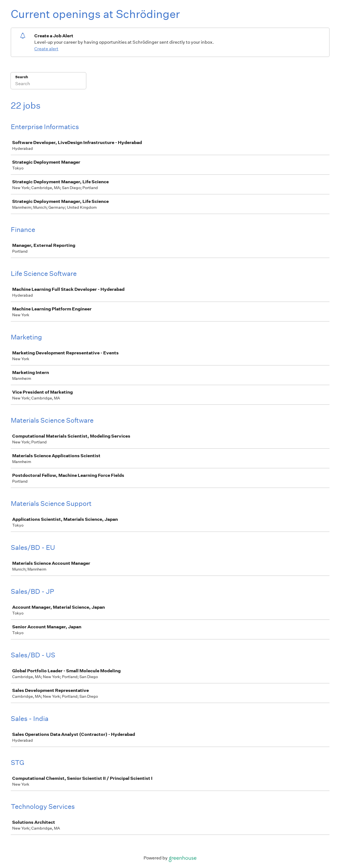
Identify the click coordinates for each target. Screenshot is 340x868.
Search (22, 77)
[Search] (48, 84)
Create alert (46, 49)
